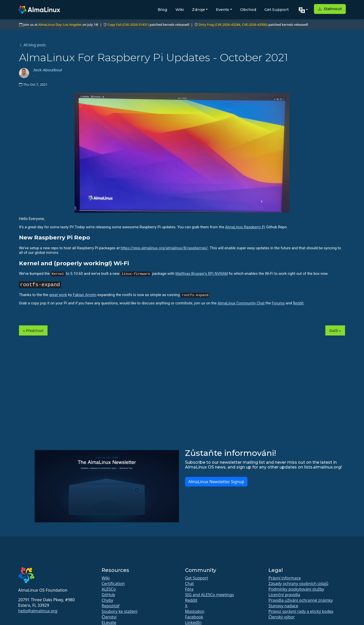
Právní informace (285, 578)
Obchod (248, 9)
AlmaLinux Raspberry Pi (245, 227)
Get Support (277, 9)
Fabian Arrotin (85, 295)
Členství (109, 617)
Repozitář (111, 606)
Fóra (189, 589)
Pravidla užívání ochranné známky (301, 600)
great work (58, 295)
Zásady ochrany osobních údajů (298, 584)
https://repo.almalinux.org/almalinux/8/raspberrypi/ (164, 248)
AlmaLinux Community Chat (241, 303)
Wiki (180, 9)
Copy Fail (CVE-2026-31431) (128, 25)
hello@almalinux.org (38, 611)
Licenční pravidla (284, 595)
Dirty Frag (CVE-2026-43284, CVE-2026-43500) (233, 25)
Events (222, 9)
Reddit (298, 303)
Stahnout (330, 9)
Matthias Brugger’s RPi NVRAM (202, 274)
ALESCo (109, 589)
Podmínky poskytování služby (296, 589)
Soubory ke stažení (120, 611)
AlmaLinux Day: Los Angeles (60, 25)
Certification (113, 584)
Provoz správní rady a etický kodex (301, 611)
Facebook (194, 617)
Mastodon (195, 611)
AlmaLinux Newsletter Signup (216, 482)
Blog (163, 9)
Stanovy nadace (283, 606)
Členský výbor (282, 617)
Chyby (107, 600)
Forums (278, 303)
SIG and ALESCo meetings (209, 595)
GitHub (108, 595)
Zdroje (198, 9)
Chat (189, 584)
